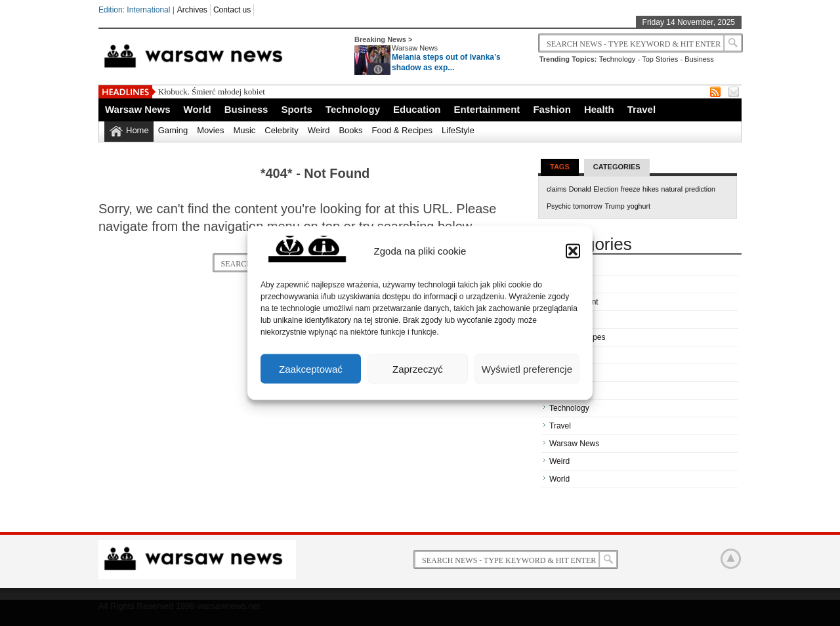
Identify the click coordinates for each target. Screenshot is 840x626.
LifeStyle (458, 130)
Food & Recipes (403, 130)
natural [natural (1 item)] (672, 189)
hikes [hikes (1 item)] (651, 189)
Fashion (552, 109)
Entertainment (487, 109)
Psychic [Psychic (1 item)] (559, 206)
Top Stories (660, 59)
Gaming (173, 130)
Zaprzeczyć (418, 368)
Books (350, 130)
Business (699, 59)
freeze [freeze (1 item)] (631, 189)
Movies (210, 130)
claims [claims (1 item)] (556, 189)
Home (137, 130)
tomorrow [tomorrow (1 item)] (587, 206)
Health (599, 109)
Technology (618, 59)
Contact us (232, 10)
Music (244, 130)
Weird (319, 130)
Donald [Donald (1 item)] (580, 189)
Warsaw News (415, 48)
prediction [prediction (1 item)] (700, 189)
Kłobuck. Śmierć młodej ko (205, 92)
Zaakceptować (311, 368)
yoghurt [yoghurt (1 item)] (639, 206)
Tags (560, 167)
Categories (617, 167)
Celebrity (281, 130)
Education (417, 109)
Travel (641, 109)
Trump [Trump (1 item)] (614, 206)
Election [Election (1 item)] (606, 189)
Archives (192, 10)
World (198, 109)
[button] (573, 251)
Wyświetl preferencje (527, 368)
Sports (297, 109)
